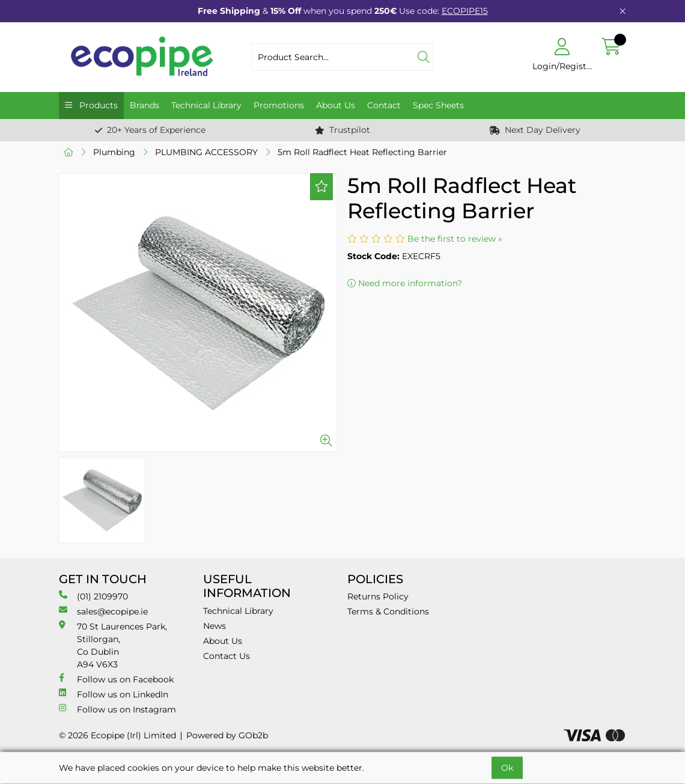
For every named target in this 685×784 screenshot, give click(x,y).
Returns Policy (378, 596)
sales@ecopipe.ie (103, 611)
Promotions (279, 105)
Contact (384, 105)
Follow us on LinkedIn (114, 694)
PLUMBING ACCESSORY (206, 152)
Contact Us (227, 656)
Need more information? (405, 283)
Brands (145, 105)
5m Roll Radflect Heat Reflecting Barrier (362, 152)
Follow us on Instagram (117, 709)
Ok (507, 768)
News (215, 626)
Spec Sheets (438, 105)
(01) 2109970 (93, 596)
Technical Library (206, 105)
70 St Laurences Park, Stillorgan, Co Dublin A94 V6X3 (113, 645)
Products (97, 105)
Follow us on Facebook (116, 679)
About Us (336, 105)
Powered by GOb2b (227, 735)
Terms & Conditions (388, 611)
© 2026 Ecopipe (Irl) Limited (117, 735)
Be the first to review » (455, 239)
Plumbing (114, 152)
